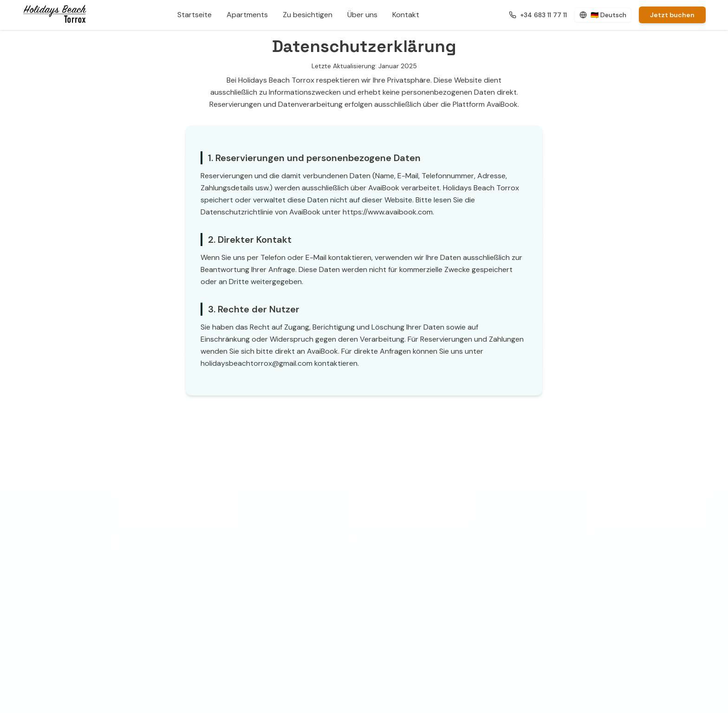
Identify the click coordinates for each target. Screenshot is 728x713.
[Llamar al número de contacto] (538, 15)
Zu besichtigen (308, 15)
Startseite (195, 15)
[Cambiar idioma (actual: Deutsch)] (603, 15)
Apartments (247, 15)
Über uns (362, 15)
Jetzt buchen (672, 15)
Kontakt (406, 15)
